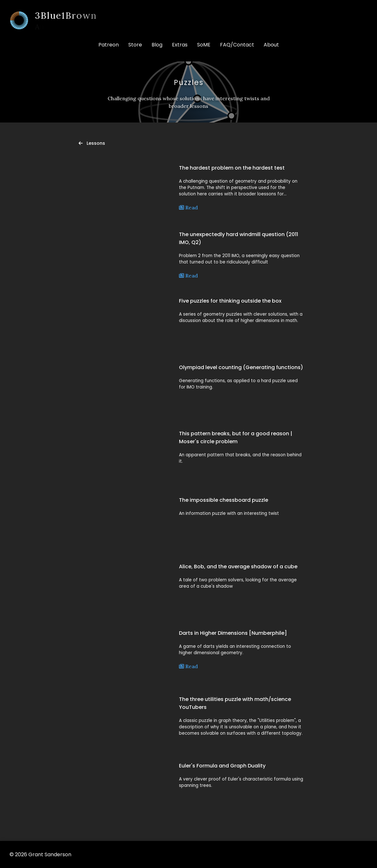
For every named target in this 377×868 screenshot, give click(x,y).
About (271, 45)
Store (135, 45)
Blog (157, 45)
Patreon (109, 45)
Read (188, 207)
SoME (204, 45)
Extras (180, 45)
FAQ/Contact (237, 45)
